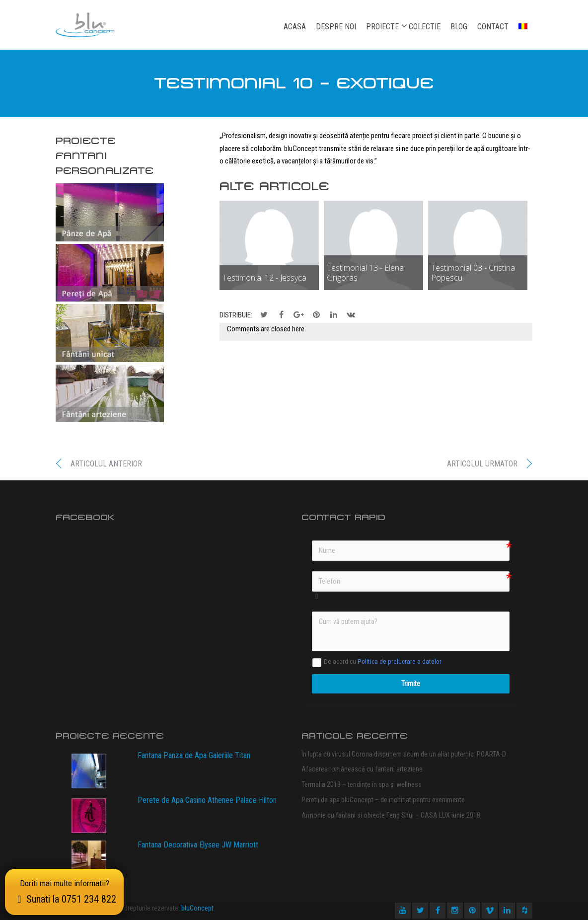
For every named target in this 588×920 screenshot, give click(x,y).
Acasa (295, 27)
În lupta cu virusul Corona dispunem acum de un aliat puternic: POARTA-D (404, 754)
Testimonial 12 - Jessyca (264, 278)
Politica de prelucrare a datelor (400, 661)
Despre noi (336, 27)
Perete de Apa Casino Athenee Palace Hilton (207, 800)
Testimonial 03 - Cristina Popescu (473, 273)
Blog (459, 27)
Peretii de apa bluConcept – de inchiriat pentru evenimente (383, 800)
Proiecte (382, 26)
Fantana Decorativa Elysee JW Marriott (198, 845)
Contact (493, 27)
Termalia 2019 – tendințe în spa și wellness (362, 784)
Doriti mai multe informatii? (64, 892)
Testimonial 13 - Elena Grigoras (365, 273)
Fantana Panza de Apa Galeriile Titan (194, 755)
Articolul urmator (482, 464)
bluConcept (197, 908)
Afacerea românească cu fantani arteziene (362, 769)
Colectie (425, 27)
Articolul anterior (106, 464)
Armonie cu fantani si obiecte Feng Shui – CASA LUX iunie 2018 (391, 815)
